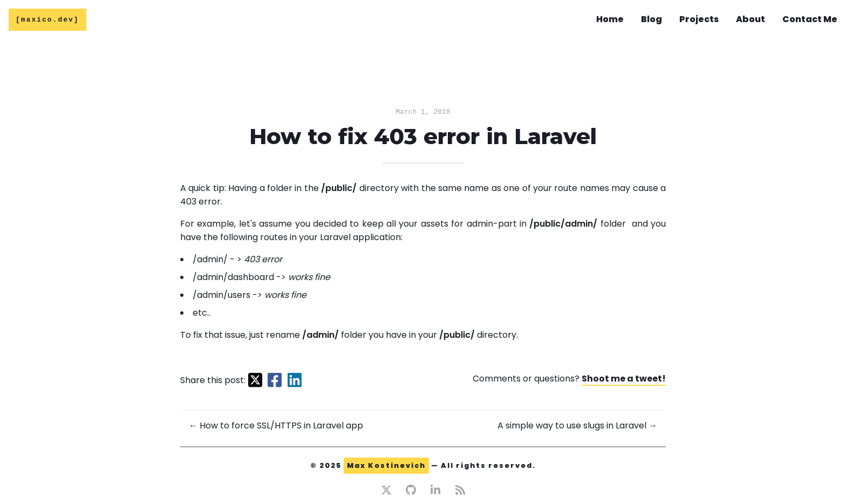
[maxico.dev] (47, 21)
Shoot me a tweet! (624, 380)
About (751, 20)
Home (610, 20)
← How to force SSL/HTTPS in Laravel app (276, 427)
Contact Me (810, 20)
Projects (699, 20)
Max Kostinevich (386, 467)
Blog (651, 20)
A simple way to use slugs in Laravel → (577, 427)
